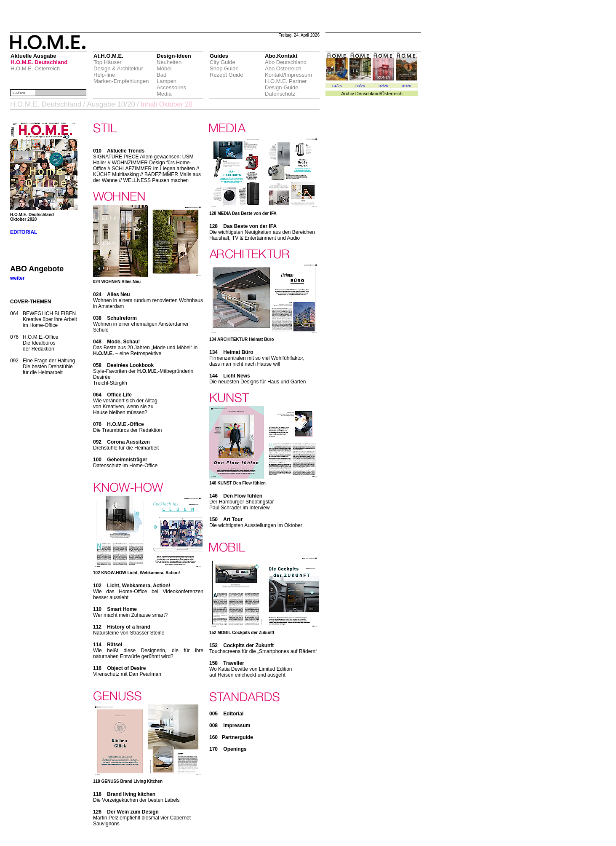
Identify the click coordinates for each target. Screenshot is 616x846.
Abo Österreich (283, 68)
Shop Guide (224, 68)
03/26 (360, 86)
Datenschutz (280, 94)
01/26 (407, 86)
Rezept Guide (227, 75)
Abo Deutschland (286, 62)
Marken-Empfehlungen (121, 81)
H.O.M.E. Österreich (35, 68)
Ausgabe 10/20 (111, 104)
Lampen (167, 81)
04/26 (337, 86)
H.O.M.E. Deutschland (39, 62)
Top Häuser (107, 62)
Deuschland (368, 94)
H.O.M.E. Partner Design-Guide (286, 84)
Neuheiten (169, 62)
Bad (161, 75)
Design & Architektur (118, 68)
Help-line (104, 75)
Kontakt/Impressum (288, 75)
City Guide (223, 62)
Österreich (392, 94)
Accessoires (171, 87)
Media (164, 94)
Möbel (164, 68)
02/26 (383, 86)
